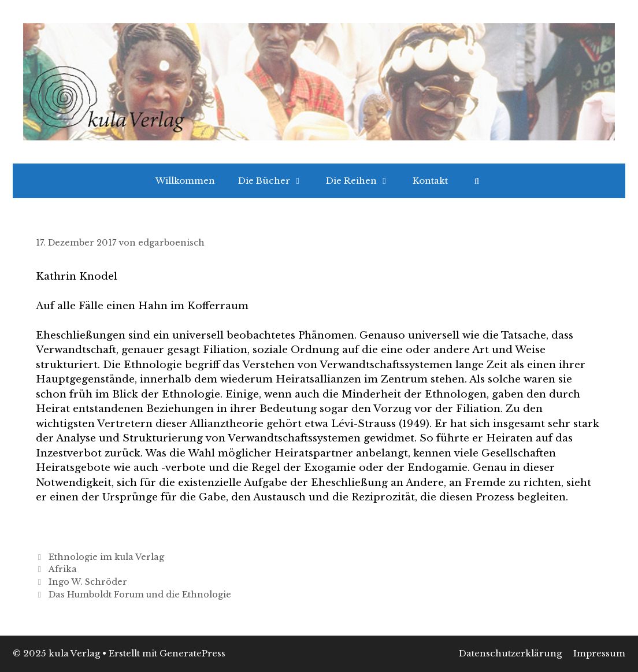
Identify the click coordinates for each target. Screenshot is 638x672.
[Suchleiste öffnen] (476, 181)
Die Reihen (363, 181)
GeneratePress (192, 653)
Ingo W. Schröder (88, 582)
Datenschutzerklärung (510, 653)
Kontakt (430, 181)
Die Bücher (276, 181)
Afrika (63, 569)
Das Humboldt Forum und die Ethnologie (140, 595)
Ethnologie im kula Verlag (106, 557)
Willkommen (185, 181)
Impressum (599, 653)
